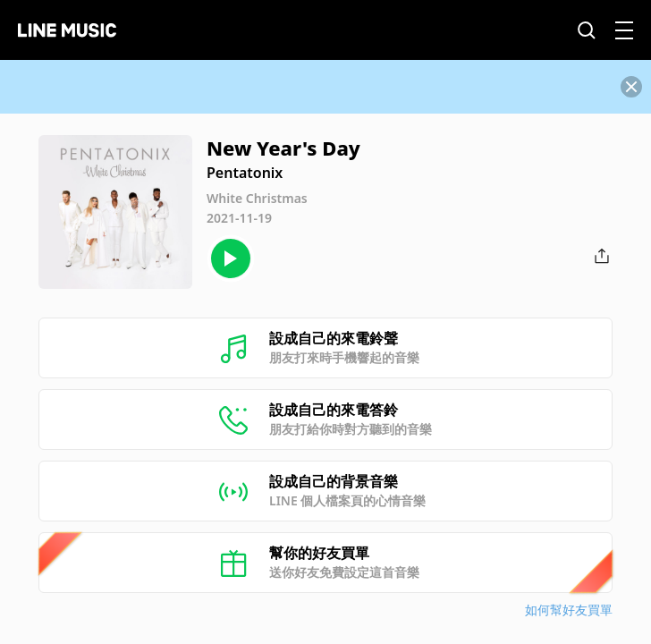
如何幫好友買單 (569, 610)
